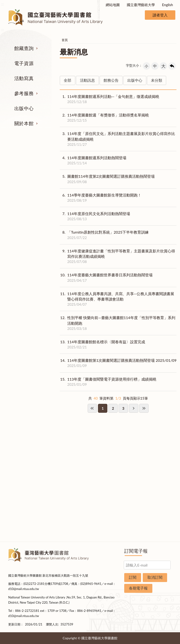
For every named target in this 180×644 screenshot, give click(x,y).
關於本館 (24, 123)
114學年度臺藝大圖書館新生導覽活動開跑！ (101, 198)
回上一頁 (172, 66)
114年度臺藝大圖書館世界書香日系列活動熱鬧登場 (106, 278)
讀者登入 (160, 15)
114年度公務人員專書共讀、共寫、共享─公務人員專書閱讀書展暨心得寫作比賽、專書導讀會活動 (118, 299)
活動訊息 (87, 80)
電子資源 (24, 63)
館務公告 (111, 80)
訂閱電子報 (136, 551)
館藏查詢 (24, 48)
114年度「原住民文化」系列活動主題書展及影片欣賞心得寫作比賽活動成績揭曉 (118, 139)
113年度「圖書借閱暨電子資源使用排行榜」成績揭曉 (108, 382)
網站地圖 (113, 5)
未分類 (157, 80)
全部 (67, 80)
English (167, 5)
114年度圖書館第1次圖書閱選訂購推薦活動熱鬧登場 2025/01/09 (118, 363)
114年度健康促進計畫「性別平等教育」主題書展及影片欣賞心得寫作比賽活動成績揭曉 (118, 256)
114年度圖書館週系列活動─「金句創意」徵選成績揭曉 (109, 99)
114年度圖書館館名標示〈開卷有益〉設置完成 (102, 344)
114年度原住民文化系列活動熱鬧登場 (95, 216)
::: (3, 4)
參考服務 (24, 93)
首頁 (65, 40)
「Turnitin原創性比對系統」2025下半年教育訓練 (104, 235)
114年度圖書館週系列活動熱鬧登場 (93, 160)
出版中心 (24, 108)
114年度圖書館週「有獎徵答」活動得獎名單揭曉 (104, 118)
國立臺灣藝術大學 (141, 5)
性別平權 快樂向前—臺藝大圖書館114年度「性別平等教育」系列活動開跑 (118, 323)
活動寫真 (24, 78)
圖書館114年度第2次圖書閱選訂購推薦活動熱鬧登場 (107, 179)
